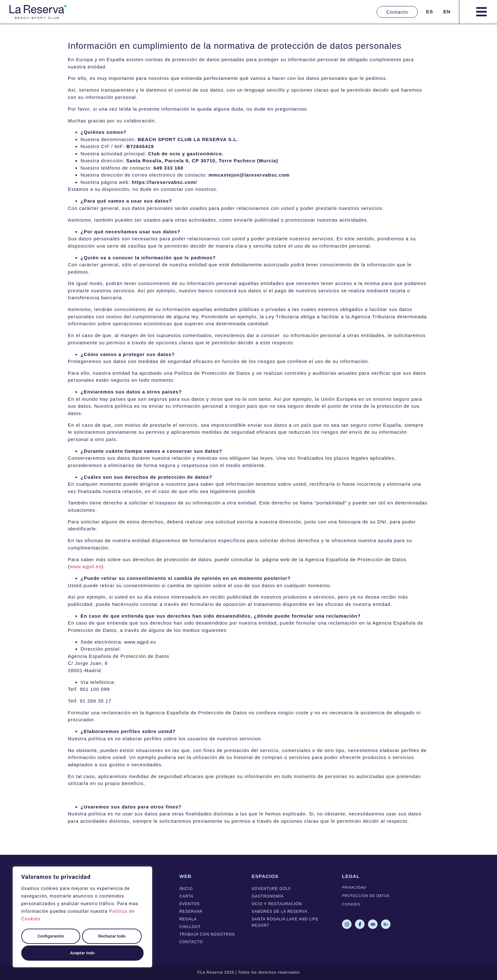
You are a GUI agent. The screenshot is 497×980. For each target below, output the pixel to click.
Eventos (190, 904)
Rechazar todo (112, 938)
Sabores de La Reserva (280, 912)
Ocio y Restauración (277, 904)
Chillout (190, 927)
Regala (188, 919)
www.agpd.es (86, 566)
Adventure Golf (271, 889)
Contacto (191, 942)
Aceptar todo (83, 953)
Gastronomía (268, 896)
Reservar (191, 912)
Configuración (50, 938)
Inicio (186, 889)
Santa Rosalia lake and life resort (285, 922)
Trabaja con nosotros (207, 934)
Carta (187, 896)
